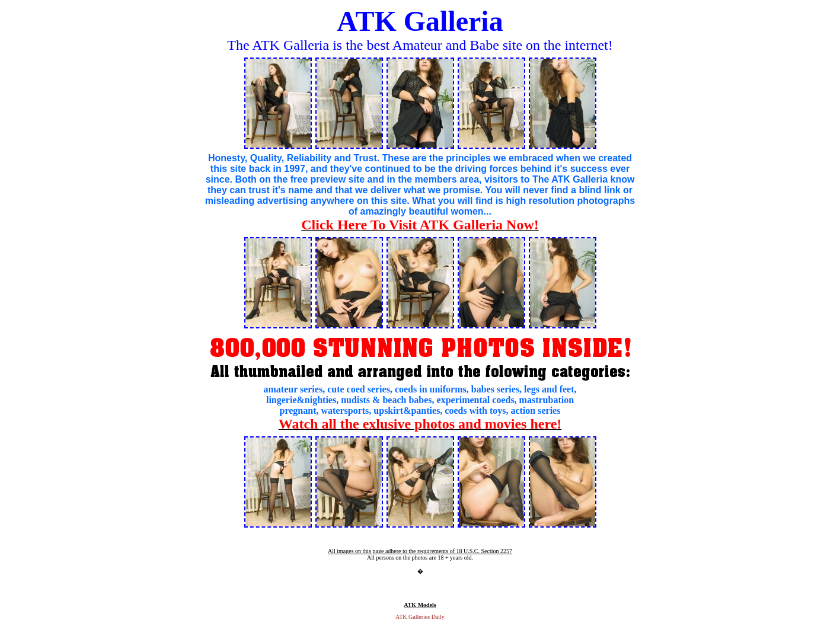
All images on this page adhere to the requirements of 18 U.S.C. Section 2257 (420, 551)
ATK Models (420, 605)
